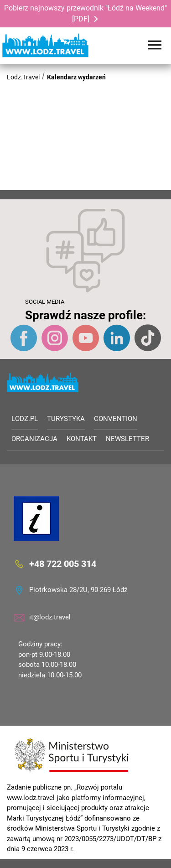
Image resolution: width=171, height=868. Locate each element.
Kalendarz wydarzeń (76, 77)
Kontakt (82, 439)
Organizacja (34, 439)
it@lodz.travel (50, 617)
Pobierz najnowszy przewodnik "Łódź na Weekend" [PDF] (85, 13)
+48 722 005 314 (63, 564)
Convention (116, 419)
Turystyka (66, 419)
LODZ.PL (25, 419)
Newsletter (127, 439)
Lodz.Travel (23, 77)
